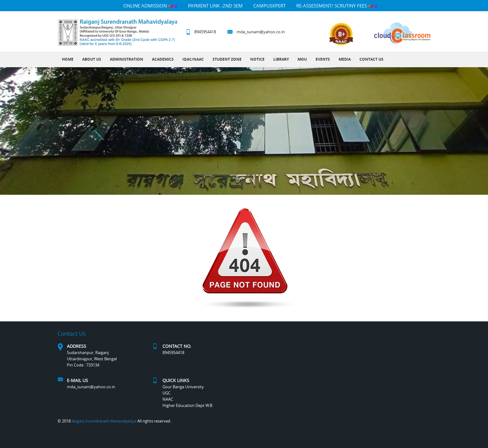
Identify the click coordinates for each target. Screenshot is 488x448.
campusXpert (270, 6)
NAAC (168, 399)
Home (68, 59)
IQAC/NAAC (193, 59)
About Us (92, 59)
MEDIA (345, 59)
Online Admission (150, 6)
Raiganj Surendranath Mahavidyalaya (104, 421)
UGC (167, 393)
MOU (302, 59)
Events (323, 59)
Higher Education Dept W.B (187, 405)
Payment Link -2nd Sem (215, 6)
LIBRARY (281, 59)
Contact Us (371, 59)
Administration (127, 59)
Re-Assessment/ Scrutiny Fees (337, 6)
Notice (257, 59)
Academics (163, 59)
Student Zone (227, 59)
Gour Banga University (183, 387)
